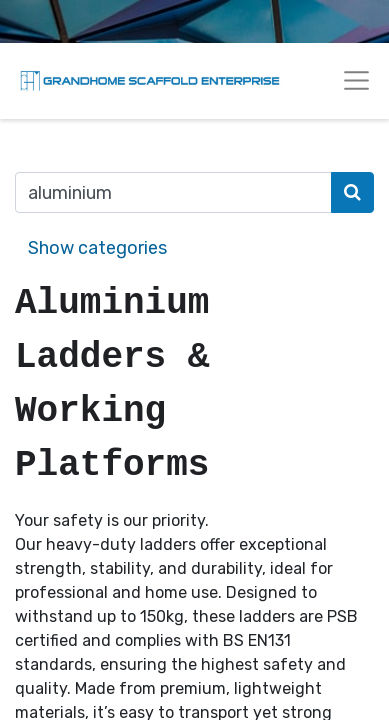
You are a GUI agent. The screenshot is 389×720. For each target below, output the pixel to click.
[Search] (352, 192)
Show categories (97, 248)
